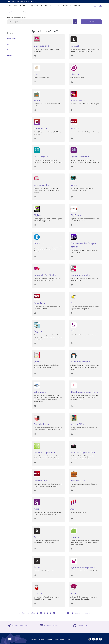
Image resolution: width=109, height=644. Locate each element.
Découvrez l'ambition (50, 626)
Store (56, 6)
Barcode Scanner (42, 424)
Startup (48, 6)
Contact (68, 639)
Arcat (37, 509)
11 (64, 613)
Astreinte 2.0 (77, 481)
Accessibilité (34, 639)
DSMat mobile (41, 157)
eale (36, 100)
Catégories (11, 38)
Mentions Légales (59, 639)
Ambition (77, 6)
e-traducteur (77, 100)
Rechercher (91, 22)
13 (72, 613)
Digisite (38, 215)
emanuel (75, 46)
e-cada (74, 129)
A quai (37, 594)
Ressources (66, 6)
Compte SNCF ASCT (44, 275)
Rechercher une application (16, 18)
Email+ (37, 74)
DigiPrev (75, 215)
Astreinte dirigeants (44, 452)
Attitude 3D (77, 424)
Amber (37, 567)
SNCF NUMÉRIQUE (17, 5)
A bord (74, 594)
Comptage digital (79, 275)
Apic (36, 537)
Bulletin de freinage (80, 362)
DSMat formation (79, 157)
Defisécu (38, 243)
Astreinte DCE (41, 481)
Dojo (73, 185)
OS (8, 44)
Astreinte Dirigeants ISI (82, 452)
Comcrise (39, 303)
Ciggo (37, 331)
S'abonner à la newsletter (18, 626)
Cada (37, 362)
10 (60, 613)
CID (73, 331)
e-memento (40, 129)
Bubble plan (40, 392)
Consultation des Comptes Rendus (84, 245)
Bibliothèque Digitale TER (84, 392)
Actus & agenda (36, 6)
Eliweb (74, 74)
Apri (73, 509)
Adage (74, 537)
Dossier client (41, 185)
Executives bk (41, 46)
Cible (9, 56)
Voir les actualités (81, 626)
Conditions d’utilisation (45, 639)
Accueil (10, 12)
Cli (72, 303)
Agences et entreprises (82, 567)
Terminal (10, 50)
